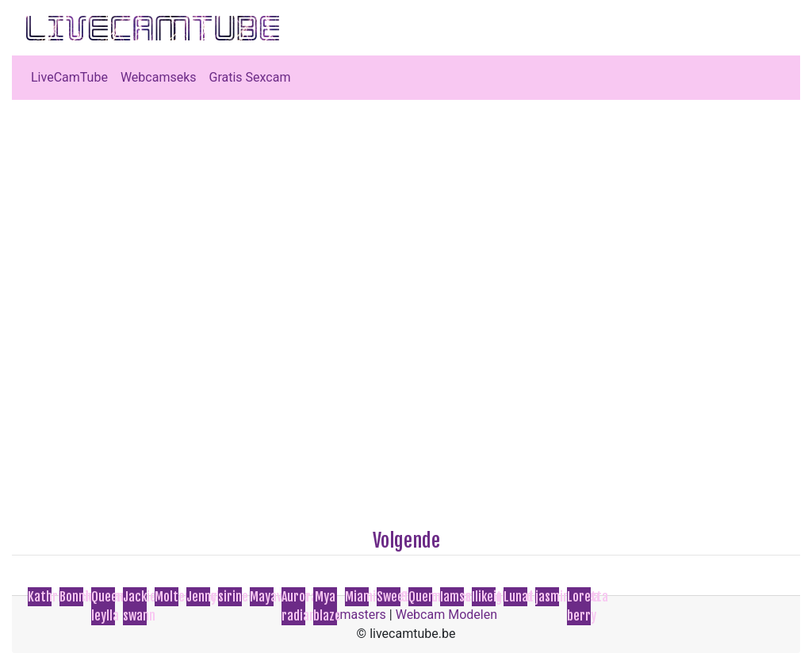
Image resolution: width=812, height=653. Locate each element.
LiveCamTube (69, 77)
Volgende (406, 540)
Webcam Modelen (446, 615)
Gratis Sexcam (250, 77)
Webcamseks (159, 77)
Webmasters (350, 615)
